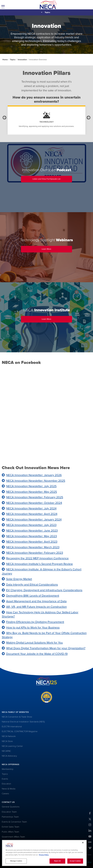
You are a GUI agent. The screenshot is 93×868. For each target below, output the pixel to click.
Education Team (9, 812)
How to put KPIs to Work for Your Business (33, 628)
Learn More (57, 250)
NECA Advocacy (9, 756)
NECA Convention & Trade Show (17, 717)
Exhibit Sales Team (11, 827)
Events (5, 779)
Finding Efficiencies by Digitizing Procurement (35, 622)
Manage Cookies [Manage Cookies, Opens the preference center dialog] (16, 861)
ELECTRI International (12, 727)
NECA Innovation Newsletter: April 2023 (32, 542)
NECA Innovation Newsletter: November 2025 (36, 481)
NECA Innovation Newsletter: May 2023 (31, 536)
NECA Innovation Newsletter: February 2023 (35, 553)
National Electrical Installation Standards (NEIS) (23, 722)
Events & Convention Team (14, 822)
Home (5, 60)
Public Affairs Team (10, 832)
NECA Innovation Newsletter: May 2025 (32, 492)
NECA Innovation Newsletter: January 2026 (34, 475)
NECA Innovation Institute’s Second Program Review (39, 564)
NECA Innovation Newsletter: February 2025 (35, 497)
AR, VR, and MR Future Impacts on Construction (36, 607)
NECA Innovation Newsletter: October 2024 (34, 503)
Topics (47, 12)
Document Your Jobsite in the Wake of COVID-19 (37, 654)
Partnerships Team (10, 817)
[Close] (83, 843)
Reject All (57, 861)
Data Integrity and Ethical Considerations (32, 585)
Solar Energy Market (19, 579)
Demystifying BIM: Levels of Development (33, 596)
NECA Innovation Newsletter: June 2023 (32, 531)
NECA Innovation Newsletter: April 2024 (32, 514)
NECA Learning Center (12, 746)
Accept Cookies (75, 861)
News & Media (9, 789)
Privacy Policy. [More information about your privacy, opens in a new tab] (44, 855)
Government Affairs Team (13, 837)
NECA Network (9, 736)
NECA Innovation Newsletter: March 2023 (33, 547)
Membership (8, 769)
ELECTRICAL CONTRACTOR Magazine (20, 731)
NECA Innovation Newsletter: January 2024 (34, 520)
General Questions (11, 807)
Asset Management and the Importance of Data (36, 601)
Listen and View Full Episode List (52, 180)
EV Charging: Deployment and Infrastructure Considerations (44, 590)
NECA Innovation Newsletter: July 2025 (31, 486)
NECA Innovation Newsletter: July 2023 (31, 525)
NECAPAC (6, 751)
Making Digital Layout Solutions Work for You (34, 643)
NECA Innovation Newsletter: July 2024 (31, 508)
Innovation (22, 60)
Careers (5, 794)
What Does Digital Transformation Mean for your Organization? (46, 648)
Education (6, 784)
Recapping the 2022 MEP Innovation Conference (37, 558)
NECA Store (7, 741)
